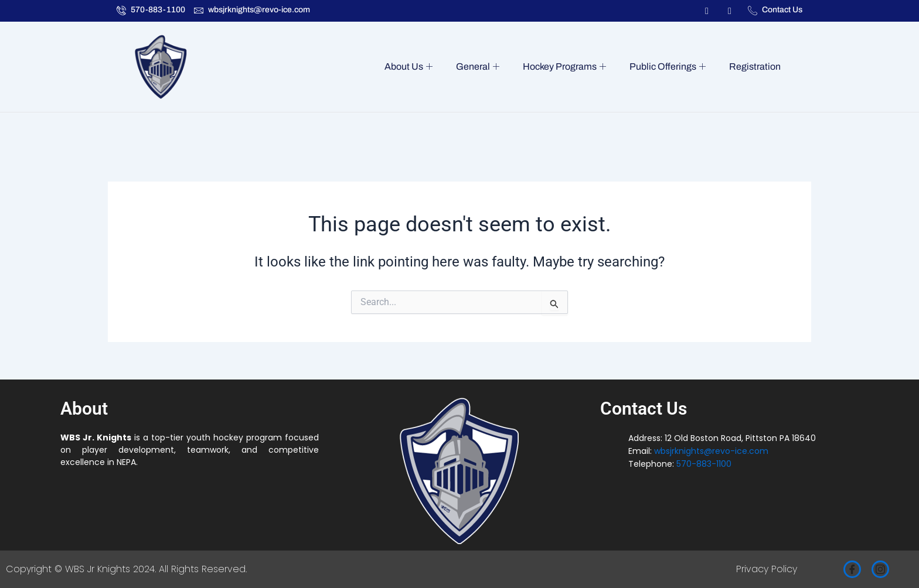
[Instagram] (880, 569)
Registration (756, 66)
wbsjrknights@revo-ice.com (711, 451)
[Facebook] (852, 569)
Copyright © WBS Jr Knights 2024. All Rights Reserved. (126, 569)
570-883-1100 (704, 464)
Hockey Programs (570, 67)
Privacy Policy (767, 569)
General (486, 67)
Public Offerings (671, 67)
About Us (419, 67)
